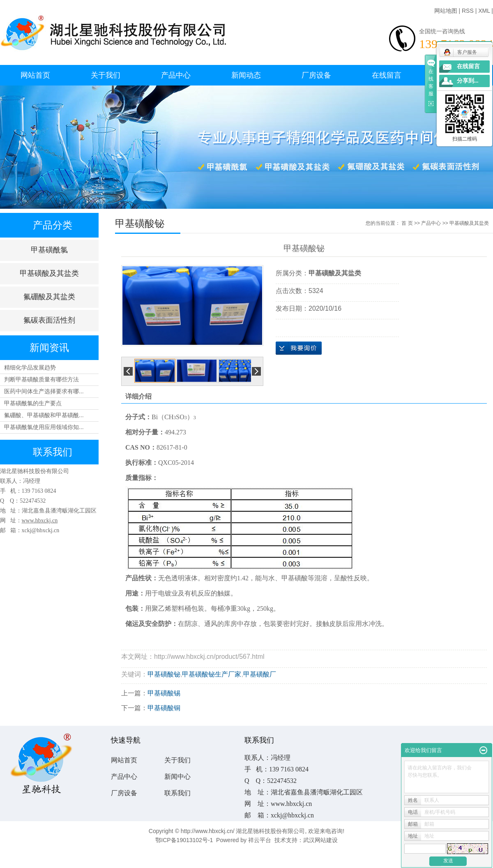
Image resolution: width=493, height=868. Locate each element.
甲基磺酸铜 (164, 708)
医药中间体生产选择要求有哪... (44, 391)
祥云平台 (260, 840)
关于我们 (106, 75)
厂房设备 (316, 75)
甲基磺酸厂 (260, 674)
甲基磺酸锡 (164, 693)
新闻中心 (177, 777)
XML (484, 11)
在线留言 (387, 75)
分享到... (468, 81)
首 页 (407, 223)
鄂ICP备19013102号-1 (184, 840)
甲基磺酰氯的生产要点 (33, 403)
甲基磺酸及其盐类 (49, 273)
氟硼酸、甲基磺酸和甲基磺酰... (44, 415)
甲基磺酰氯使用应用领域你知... (44, 427)
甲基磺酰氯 (49, 250)
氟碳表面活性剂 (49, 320)
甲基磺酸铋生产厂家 (212, 674)
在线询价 (299, 348)
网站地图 (446, 11)
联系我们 (177, 793)
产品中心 (176, 75)
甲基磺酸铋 (164, 674)
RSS (468, 11)
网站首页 (35, 75)
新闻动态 (246, 75)
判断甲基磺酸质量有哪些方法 (41, 379)
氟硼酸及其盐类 (49, 297)
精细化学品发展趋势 (30, 367)
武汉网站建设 (320, 840)
